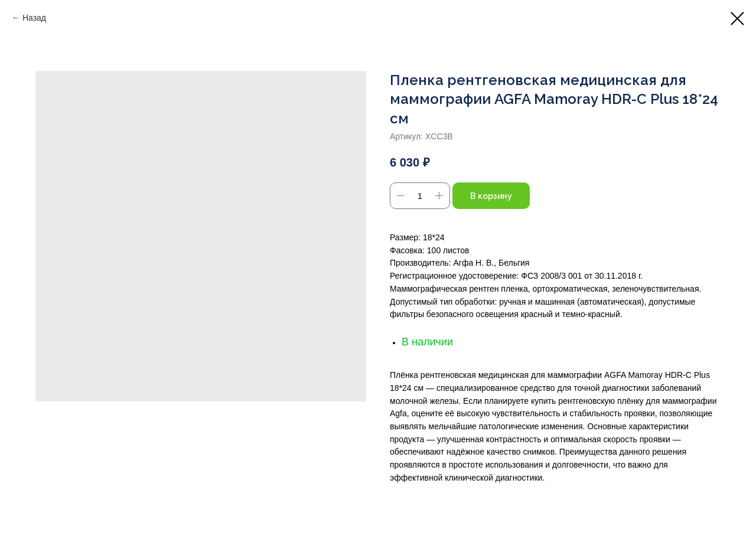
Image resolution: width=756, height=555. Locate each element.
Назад (34, 18)
